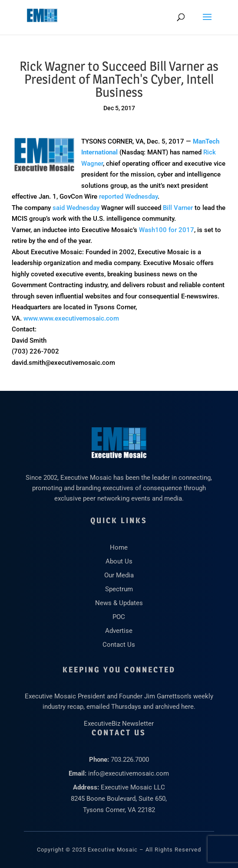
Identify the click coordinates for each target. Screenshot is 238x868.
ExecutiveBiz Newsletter (119, 724)
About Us (119, 561)
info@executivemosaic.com (129, 773)
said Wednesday (76, 208)
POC (119, 617)
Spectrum (119, 589)
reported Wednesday (128, 197)
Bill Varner (178, 208)
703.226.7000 (130, 760)
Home (119, 547)
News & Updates (119, 603)
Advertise (119, 631)
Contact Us (119, 645)
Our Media (119, 575)
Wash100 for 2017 (167, 230)
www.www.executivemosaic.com (71, 318)
